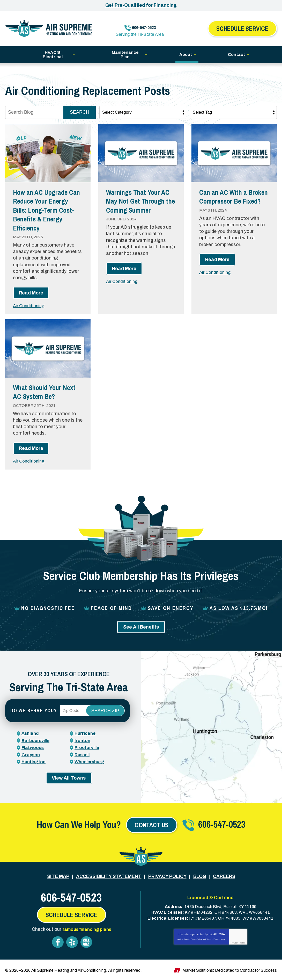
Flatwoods (33, 747)
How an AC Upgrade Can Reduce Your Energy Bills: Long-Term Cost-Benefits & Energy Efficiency (46, 210)
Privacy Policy (196, 938)
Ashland (31, 733)
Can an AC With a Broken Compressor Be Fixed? (231, 201)
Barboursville (37, 740)
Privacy (235, 942)
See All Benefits (141, 627)
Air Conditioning (30, 306)
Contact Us (151, 825)
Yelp (72, 941)
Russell (83, 755)
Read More (31, 293)
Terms (242, 942)
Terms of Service (213, 938)
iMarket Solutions (197, 969)
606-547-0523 (145, 25)
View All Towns (69, 778)
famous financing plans (87, 928)
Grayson (31, 755)
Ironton (83, 740)
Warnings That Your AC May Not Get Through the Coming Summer (138, 205)
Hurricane (86, 733)
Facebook (58, 941)
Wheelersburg (91, 762)
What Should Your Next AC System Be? (45, 392)
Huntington (34, 762)
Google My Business (86, 941)
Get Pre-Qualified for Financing (141, 5)
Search (80, 112)
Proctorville (88, 747)
